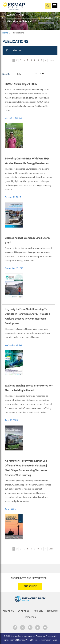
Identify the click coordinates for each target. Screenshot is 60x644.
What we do (24, 611)
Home (5, 33)
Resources (52, 611)
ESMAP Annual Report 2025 (23, 22)
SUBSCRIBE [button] (30, 586)
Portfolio (38, 611)
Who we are (8, 611)
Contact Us (30, 618)
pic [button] (47, 6)
